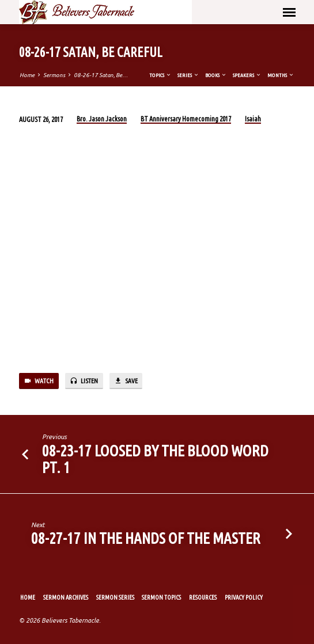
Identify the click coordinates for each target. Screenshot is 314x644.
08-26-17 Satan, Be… (101, 75)
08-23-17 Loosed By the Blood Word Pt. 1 (155, 459)
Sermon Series (115, 597)
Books (216, 75)
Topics (160, 75)
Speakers (247, 75)
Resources (203, 597)
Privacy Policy (244, 597)
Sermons (54, 75)
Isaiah (253, 119)
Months (281, 75)
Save (126, 381)
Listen (84, 381)
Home (27, 75)
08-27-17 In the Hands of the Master (146, 538)
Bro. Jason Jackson (102, 119)
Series (188, 75)
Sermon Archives (66, 597)
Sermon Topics (161, 597)
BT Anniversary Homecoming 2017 (186, 119)
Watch (39, 381)
